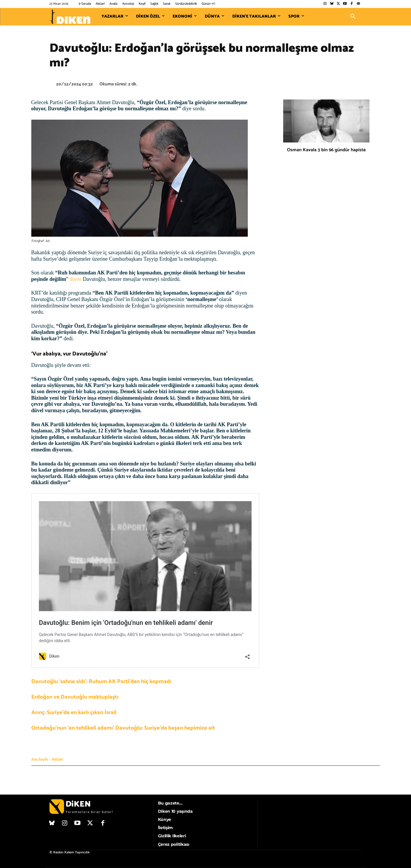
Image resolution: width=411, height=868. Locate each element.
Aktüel (57, 759)
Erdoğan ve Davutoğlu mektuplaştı (75, 697)
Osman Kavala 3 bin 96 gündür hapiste (326, 150)
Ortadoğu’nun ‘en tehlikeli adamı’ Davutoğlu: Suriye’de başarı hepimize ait (123, 728)
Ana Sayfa (40, 759)
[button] (353, 17)
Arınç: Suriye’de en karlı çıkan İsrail (74, 713)
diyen (76, 279)
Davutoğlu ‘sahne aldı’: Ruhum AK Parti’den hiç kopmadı (101, 681)
